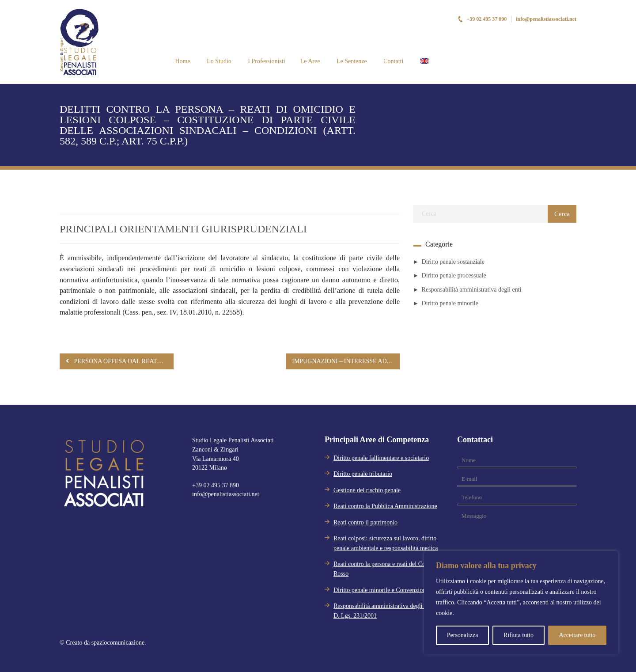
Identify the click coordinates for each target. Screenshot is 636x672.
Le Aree (310, 61)
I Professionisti (266, 61)
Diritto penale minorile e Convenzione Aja (386, 590)
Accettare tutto (577, 635)
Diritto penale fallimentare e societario (381, 458)
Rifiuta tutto (519, 635)
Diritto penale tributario (363, 474)
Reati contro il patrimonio (365, 522)
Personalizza (463, 635)
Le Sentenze (351, 61)
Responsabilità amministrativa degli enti (472, 290)
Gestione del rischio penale (367, 490)
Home (182, 61)
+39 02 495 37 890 (482, 19)
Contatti (393, 61)
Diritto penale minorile (450, 303)
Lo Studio (218, 61)
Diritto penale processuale (454, 275)
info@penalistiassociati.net (546, 19)
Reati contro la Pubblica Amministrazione (385, 506)
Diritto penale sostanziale (453, 262)
